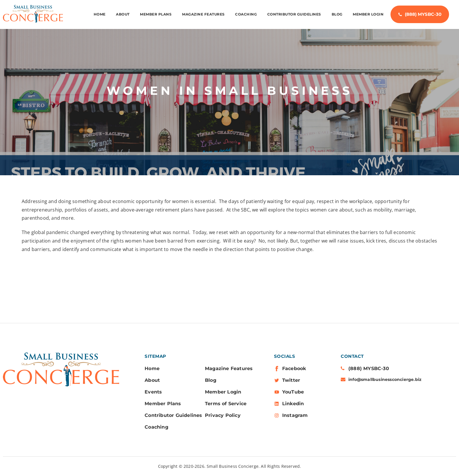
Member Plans (163, 404)
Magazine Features (203, 14)
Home (100, 14)
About (152, 380)
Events (153, 392)
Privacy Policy (223, 415)
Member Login (368, 14)
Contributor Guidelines (294, 14)
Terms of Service (226, 404)
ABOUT (123, 14)
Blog (337, 14)
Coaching (246, 14)
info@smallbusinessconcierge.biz (385, 379)
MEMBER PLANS (156, 14)
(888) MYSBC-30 (423, 14)
